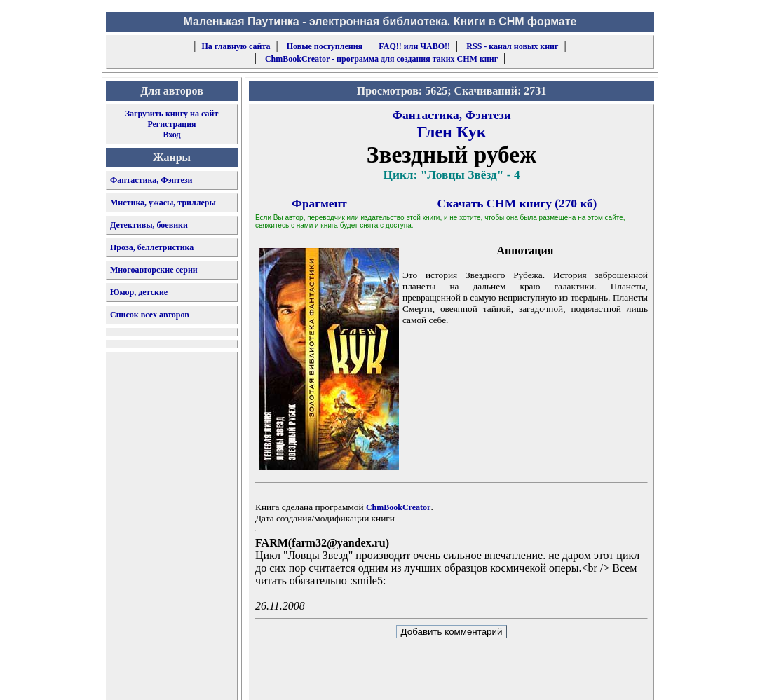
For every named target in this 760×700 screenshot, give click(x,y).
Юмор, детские (139, 292)
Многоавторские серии (154, 270)
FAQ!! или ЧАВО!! (414, 46)
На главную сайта (236, 46)
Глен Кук (451, 132)
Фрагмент (319, 204)
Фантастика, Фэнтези (151, 180)
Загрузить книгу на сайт (172, 114)
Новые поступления (325, 46)
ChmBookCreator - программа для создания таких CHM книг (381, 59)
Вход (171, 135)
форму (539, 678)
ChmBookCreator (398, 507)
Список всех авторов (150, 315)
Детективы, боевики (149, 225)
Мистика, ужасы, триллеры (163, 203)
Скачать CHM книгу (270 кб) (517, 204)
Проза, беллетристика (152, 247)
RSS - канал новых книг (512, 46)
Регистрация (171, 124)
